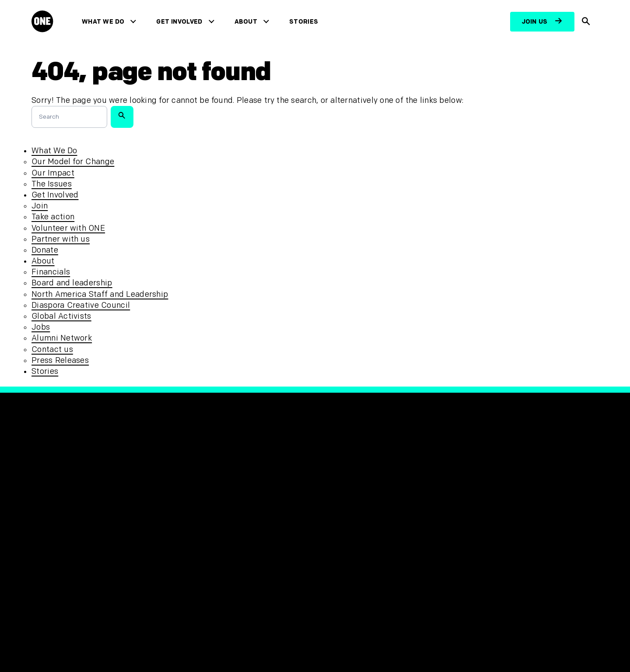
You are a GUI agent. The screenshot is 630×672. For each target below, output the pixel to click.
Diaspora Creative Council (81, 305)
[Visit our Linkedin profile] (427, 499)
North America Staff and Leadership (100, 294)
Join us (535, 22)
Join (40, 206)
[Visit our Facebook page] (326, 499)
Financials (51, 272)
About (248, 22)
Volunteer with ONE (68, 228)
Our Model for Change (73, 162)
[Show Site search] (586, 22)
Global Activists (61, 316)
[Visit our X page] (346, 499)
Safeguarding (202, 512)
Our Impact (53, 173)
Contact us (52, 350)
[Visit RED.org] (477, 503)
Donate (45, 250)
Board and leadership (72, 283)
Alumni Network (62, 338)
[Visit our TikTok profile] (387, 499)
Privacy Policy (202, 498)
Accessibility (200, 527)
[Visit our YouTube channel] (407, 499)
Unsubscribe (200, 556)
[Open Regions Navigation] (60, 640)
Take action (53, 217)
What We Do (105, 22)
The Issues (52, 184)
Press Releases (60, 361)
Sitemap (192, 541)
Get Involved (181, 22)
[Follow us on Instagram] (367, 499)
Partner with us (61, 239)
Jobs (41, 327)
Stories (305, 22)
